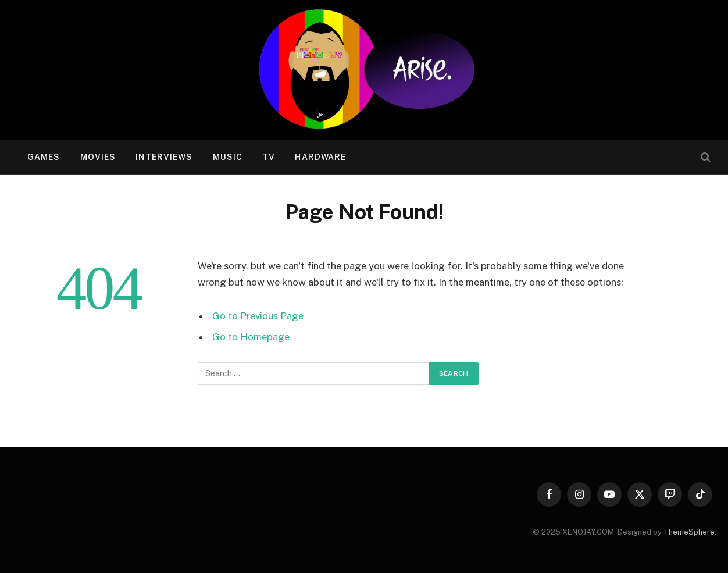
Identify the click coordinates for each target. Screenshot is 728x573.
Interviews (164, 157)
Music (228, 157)
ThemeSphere (689, 532)
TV (269, 157)
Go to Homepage (251, 337)
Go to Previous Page (258, 316)
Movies (98, 157)
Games (44, 157)
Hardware (320, 157)
